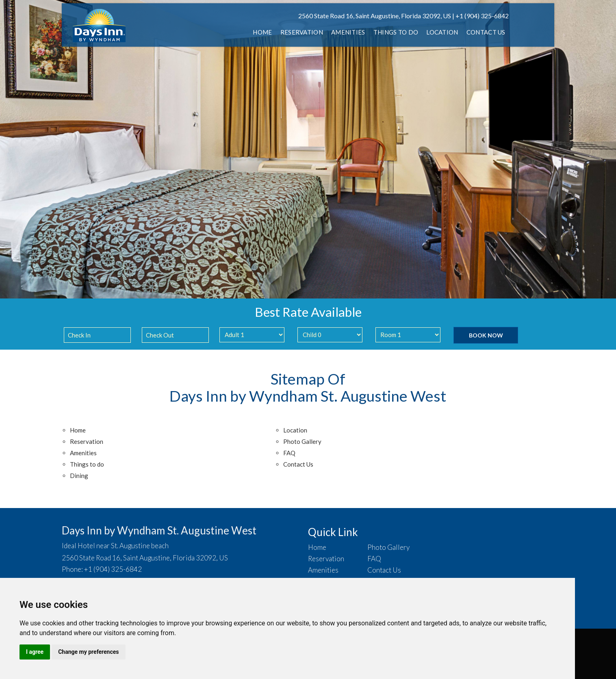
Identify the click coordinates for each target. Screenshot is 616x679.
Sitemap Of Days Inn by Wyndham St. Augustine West (308, 387)
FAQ (289, 453)
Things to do (396, 32)
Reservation (302, 32)
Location (442, 32)
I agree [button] (35, 652)
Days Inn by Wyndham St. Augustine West (159, 530)
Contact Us (486, 32)
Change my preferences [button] (88, 652)
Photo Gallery (302, 441)
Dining (79, 476)
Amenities (348, 32)
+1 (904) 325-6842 (482, 16)
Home (262, 32)
